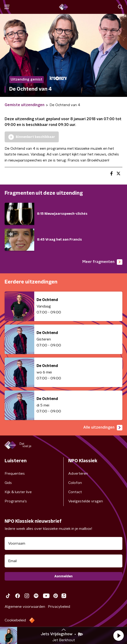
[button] (118, 635)
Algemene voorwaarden (25, 607)
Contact (75, 492)
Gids (8, 483)
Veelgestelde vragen (86, 501)
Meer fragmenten (102, 262)
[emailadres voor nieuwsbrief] (63, 561)
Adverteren (78, 474)
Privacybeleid (59, 607)
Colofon (75, 483)
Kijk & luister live (18, 492)
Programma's (16, 501)
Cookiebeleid (15, 620)
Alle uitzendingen (103, 428)
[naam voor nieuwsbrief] (63, 543)
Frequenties (15, 474)
